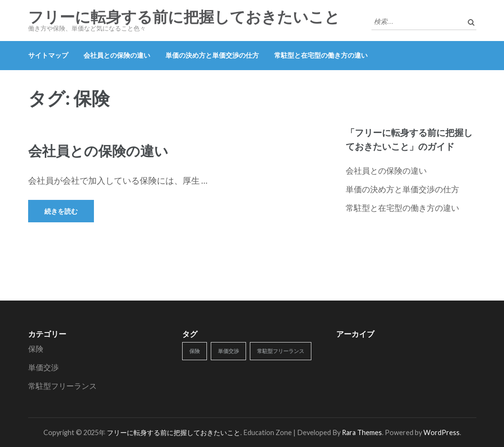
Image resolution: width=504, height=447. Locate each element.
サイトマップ (48, 55)
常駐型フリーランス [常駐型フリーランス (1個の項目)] (281, 351)
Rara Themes (362, 432)
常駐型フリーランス (62, 386)
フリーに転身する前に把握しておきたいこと (184, 17)
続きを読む (61, 211)
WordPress (442, 432)
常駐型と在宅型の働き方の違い (321, 55)
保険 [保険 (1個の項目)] (195, 351)
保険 (36, 348)
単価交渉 (43, 367)
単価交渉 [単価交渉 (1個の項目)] (228, 351)
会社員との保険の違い (117, 55)
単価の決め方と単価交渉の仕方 (212, 55)
